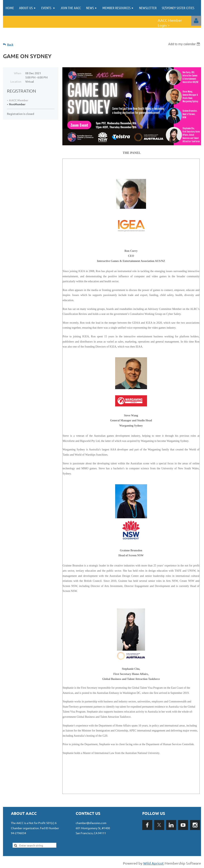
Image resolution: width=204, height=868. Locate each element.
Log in (196, 21)
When (18, 73)
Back (10, 44)
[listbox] (185, 44)
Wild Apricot (153, 863)
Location (16, 81)
